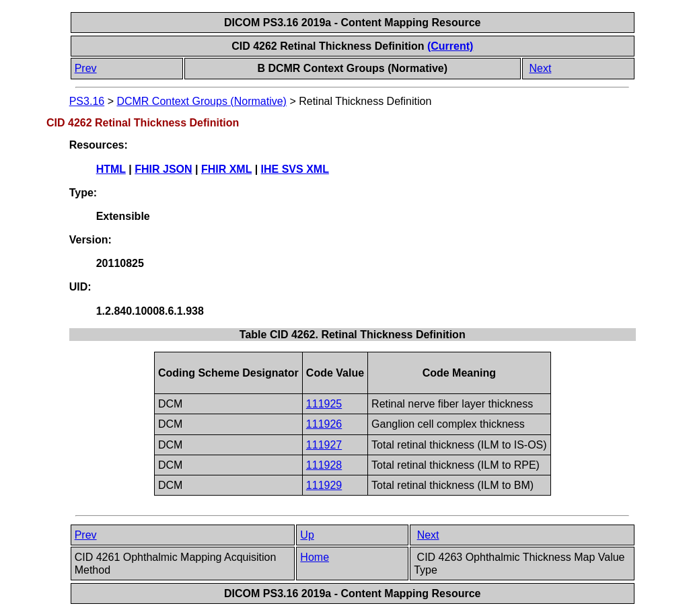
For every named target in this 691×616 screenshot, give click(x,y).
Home (315, 557)
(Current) (450, 46)
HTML (111, 169)
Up (307, 535)
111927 (324, 445)
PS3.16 (87, 101)
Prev (86, 68)
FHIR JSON (163, 169)
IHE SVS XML (295, 169)
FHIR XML (226, 169)
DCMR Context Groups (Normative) (202, 101)
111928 (324, 465)
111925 (324, 404)
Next (540, 68)
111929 (324, 485)
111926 (324, 424)
